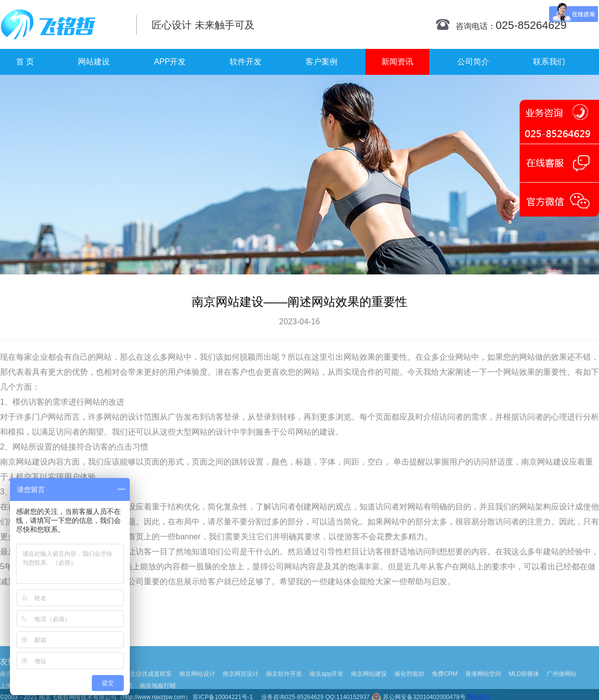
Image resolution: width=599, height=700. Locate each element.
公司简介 (473, 62)
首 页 (25, 62)
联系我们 (549, 62)
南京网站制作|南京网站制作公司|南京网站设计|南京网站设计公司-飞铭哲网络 (61, 24)
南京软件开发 (284, 684)
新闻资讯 (397, 62)
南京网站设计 (197, 684)
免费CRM (445, 684)
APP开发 (170, 62)
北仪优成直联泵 (151, 684)
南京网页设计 (241, 684)
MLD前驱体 (524, 684)
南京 (8, 462)
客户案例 (321, 62)
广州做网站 (562, 684)
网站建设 (94, 62)
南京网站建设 (369, 684)
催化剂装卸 (409, 684)
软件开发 (246, 62)
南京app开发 (326, 684)
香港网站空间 (483, 684)
